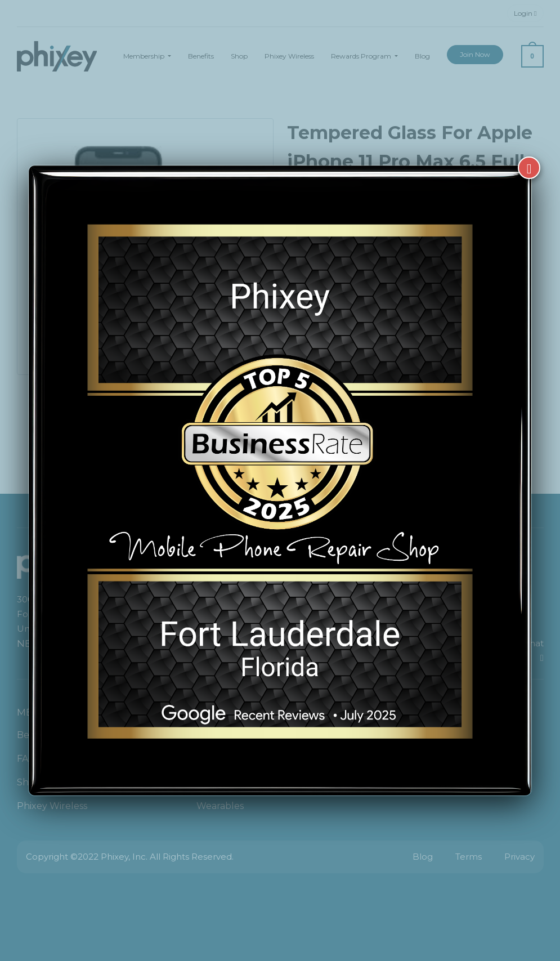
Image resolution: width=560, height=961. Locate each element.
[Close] (529, 168)
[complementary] (478, 899)
